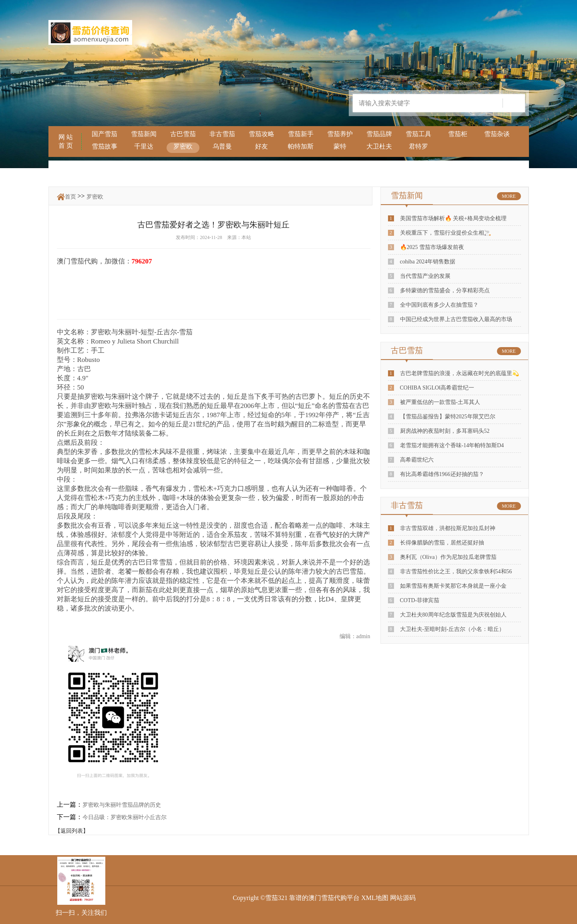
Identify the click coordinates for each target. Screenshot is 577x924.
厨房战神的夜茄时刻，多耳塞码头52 (445, 431)
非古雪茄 (222, 134)
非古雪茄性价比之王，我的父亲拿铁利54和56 (456, 571)
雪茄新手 (301, 134)
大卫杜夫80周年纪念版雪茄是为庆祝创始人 (453, 615)
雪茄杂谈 (497, 134)
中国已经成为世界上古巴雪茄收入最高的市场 (456, 319)
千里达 (144, 146)
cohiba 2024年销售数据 (428, 262)
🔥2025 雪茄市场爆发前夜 (432, 247)
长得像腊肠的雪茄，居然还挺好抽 (442, 543)
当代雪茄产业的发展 (425, 276)
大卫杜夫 (379, 146)
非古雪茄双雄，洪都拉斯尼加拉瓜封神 (448, 528)
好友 (261, 146)
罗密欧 (183, 146)
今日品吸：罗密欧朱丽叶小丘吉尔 (125, 817)
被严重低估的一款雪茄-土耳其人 (440, 402)
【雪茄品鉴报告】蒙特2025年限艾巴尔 (448, 417)
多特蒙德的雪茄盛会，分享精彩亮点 (445, 290)
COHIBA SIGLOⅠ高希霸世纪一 (437, 388)
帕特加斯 (301, 146)
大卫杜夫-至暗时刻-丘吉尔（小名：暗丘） (452, 629)
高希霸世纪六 (417, 460)
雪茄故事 (105, 146)
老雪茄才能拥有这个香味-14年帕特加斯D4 (452, 445)
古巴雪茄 (183, 134)
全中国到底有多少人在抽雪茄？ (439, 305)
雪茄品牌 (379, 134)
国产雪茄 (105, 134)
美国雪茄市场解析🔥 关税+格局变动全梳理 (453, 218)
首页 (70, 197)
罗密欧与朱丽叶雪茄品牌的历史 (122, 805)
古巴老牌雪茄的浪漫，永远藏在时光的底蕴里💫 (459, 373)
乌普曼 (222, 146)
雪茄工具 (418, 134)
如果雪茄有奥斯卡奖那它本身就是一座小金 (453, 586)
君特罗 (418, 146)
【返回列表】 (72, 831)
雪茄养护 (340, 134)
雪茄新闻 (144, 134)
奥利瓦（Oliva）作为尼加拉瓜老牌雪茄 (448, 557)
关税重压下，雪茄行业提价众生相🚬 (445, 233)
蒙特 (340, 146)
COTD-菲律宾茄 (420, 600)
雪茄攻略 (261, 134)
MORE (509, 196)
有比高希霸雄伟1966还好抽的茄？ (442, 474)
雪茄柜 (458, 134)
